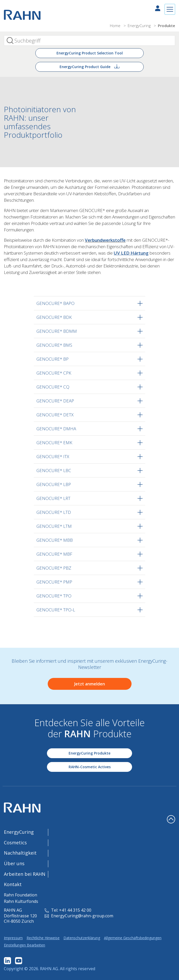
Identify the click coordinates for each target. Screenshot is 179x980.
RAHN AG (49, 969)
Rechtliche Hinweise (43, 938)
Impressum (13, 938)
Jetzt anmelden (90, 684)
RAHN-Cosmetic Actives (90, 767)
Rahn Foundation (21, 895)
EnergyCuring (140, 26)
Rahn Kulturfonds (21, 901)
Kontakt (13, 884)
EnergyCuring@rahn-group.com (79, 916)
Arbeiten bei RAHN (25, 874)
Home (116, 26)
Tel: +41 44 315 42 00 (68, 910)
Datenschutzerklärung (82, 938)
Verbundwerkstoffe (105, 240)
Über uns (14, 863)
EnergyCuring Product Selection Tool (90, 53)
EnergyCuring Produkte (89, 753)
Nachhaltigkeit (20, 853)
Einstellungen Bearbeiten (25, 945)
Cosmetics (15, 843)
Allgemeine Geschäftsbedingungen (133, 938)
